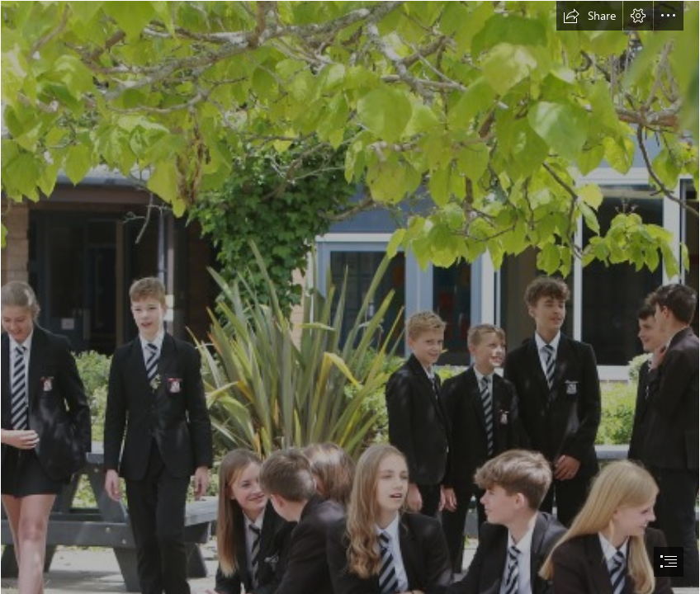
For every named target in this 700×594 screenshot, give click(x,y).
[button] (589, 16)
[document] (350, 297)
